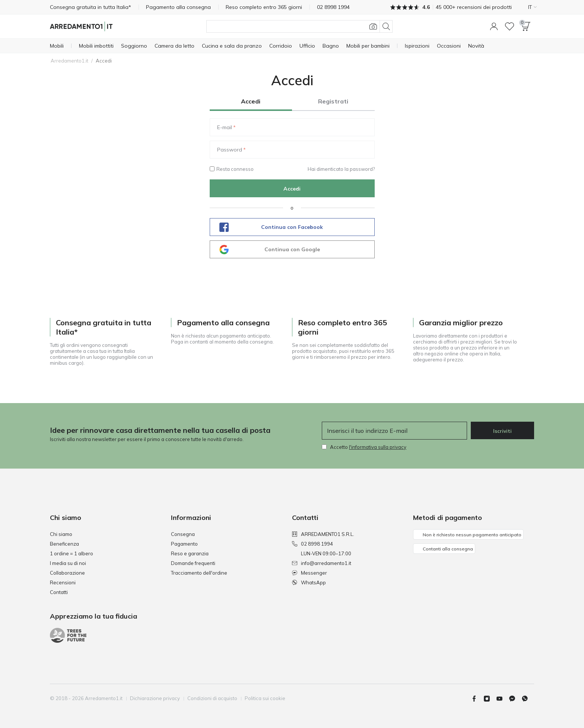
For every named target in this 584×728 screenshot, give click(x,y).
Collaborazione (67, 573)
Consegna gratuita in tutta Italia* (91, 7)
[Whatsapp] (528, 699)
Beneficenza (64, 544)
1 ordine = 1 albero (72, 553)
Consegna (183, 534)
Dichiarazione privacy (155, 698)
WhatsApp (309, 582)
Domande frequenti (193, 563)
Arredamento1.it (69, 61)
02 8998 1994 (312, 544)
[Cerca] (299, 26)
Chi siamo (61, 534)
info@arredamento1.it (322, 563)
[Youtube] (502, 699)
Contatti (59, 592)
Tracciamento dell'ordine (199, 573)
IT (532, 7)
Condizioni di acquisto (212, 698)
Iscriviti (502, 431)
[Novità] (476, 46)
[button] (494, 26)
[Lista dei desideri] (510, 26)
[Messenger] (515, 699)
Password (230, 150)
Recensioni (63, 582)
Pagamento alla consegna (178, 7)
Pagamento (184, 544)
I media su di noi (68, 563)
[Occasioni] (449, 46)
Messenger (310, 573)
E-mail (225, 127)
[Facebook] (477, 699)
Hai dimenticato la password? (341, 169)
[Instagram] (490, 699)
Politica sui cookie (265, 698)
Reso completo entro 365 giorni (264, 7)
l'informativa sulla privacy (378, 447)
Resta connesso (232, 169)
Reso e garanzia (190, 553)
